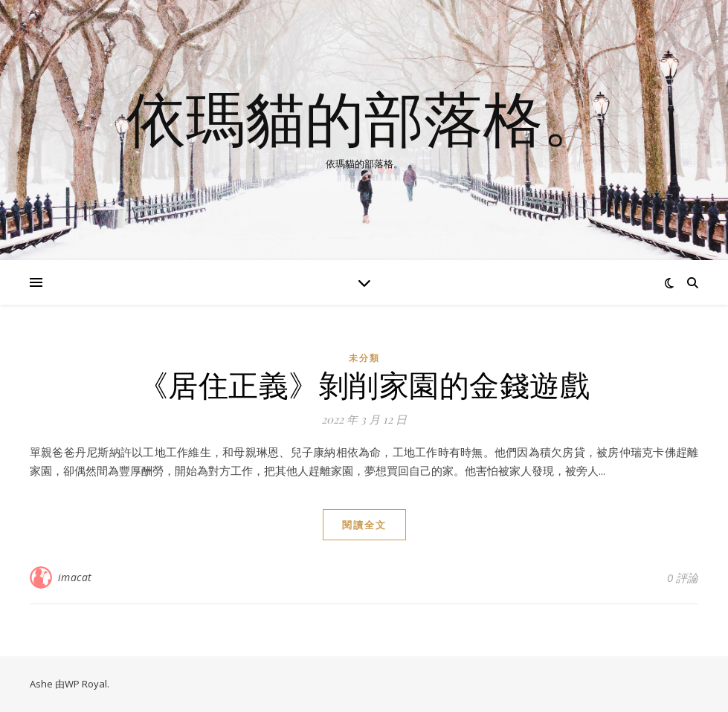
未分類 (364, 358)
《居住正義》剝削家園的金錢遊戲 (364, 384)
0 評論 (683, 577)
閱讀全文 (364, 525)
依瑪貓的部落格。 (364, 117)
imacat (75, 577)
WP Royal (86, 684)
